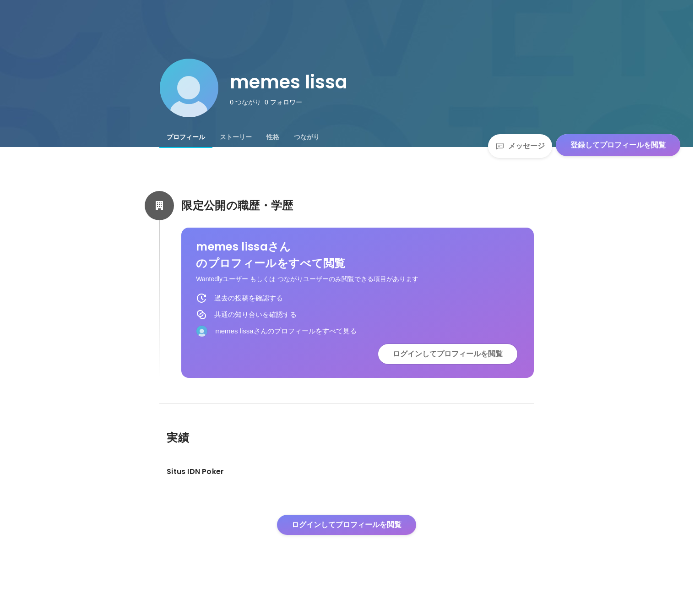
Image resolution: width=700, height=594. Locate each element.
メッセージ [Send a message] (520, 146)
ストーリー (236, 137)
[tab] (186, 137)
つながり (307, 137)
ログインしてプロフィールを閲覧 (448, 354)
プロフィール (186, 137)
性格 (273, 137)
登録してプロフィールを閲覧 (618, 145)
